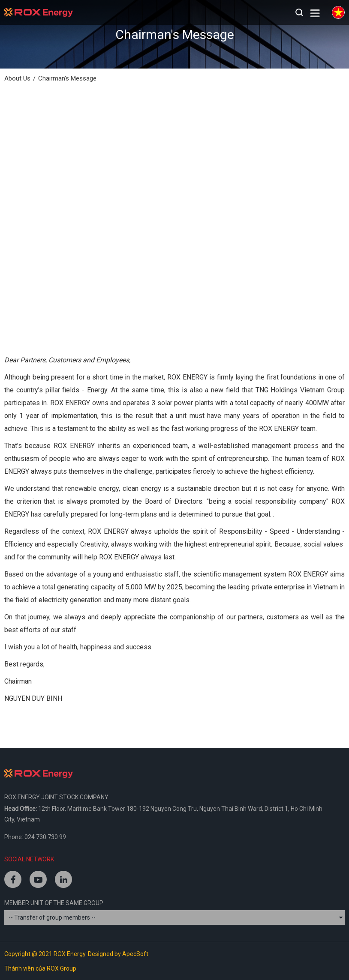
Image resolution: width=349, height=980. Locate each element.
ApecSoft (135, 954)
